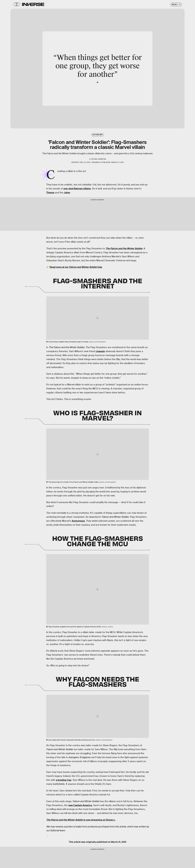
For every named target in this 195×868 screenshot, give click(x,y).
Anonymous (78, 521)
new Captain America (80, 805)
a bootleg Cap (64, 780)
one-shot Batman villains (77, 189)
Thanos (50, 193)
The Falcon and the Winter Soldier (124, 248)
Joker (67, 193)
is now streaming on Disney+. (81, 820)
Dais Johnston (100, 159)
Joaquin (100, 351)
